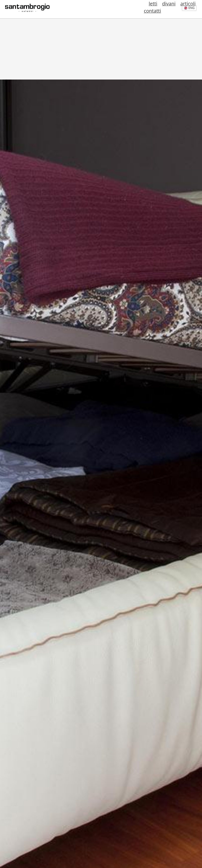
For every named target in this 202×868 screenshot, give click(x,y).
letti (131, 9)
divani (142, 9)
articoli (156, 9)
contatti (173, 9)
